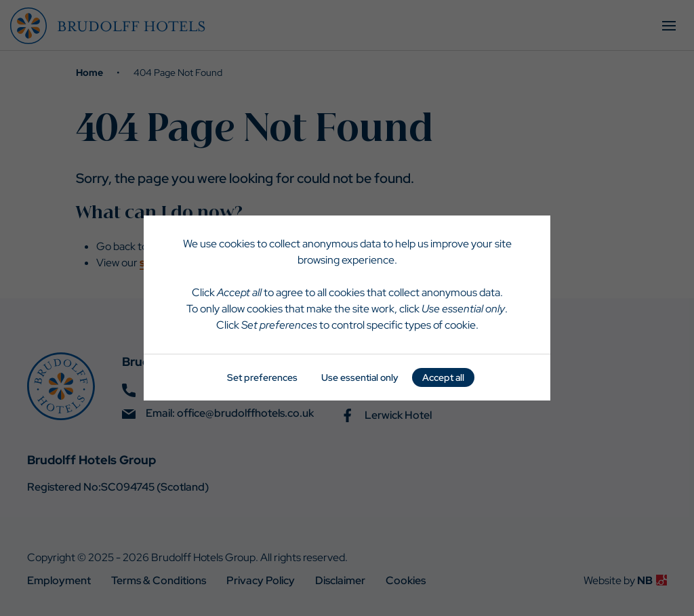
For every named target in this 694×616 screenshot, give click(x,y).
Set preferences (262, 377)
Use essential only (360, 377)
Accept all (443, 377)
